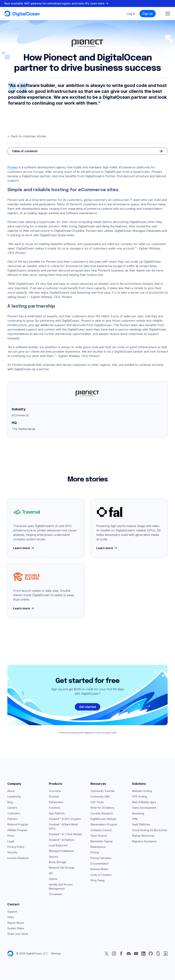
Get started (87, 707)
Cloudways (56, 894)
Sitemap (56, 953)
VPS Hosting (140, 796)
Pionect (13, 167)
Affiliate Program (17, 830)
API (51, 873)
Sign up (148, 14)
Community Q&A (100, 796)
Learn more (24, 548)
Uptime (53, 879)
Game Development (144, 808)
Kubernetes (56, 802)
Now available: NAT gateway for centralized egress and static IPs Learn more (57, 3)
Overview (55, 791)
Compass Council (101, 830)
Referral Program (18, 824)
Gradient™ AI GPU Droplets (65, 819)
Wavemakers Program (104, 824)
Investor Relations (18, 858)
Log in (131, 14)
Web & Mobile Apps (144, 802)
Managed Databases (61, 851)
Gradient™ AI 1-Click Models (66, 834)
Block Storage (58, 862)
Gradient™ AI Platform (62, 840)
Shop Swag (97, 880)
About (11, 791)
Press (11, 836)
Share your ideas (18, 934)
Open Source (99, 836)
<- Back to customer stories (27, 136)
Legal (11, 841)
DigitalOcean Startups (103, 819)
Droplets (54, 796)
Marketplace (98, 847)
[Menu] (168, 14)
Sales (11, 917)
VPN (135, 819)
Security (12, 852)
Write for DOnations (102, 808)
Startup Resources (143, 836)
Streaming (138, 813)
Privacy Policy (16, 847)
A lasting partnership (31, 306)
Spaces (53, 857)
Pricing (95, 852)
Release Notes (99, 869)
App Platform (57, 813)
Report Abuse (16, 923)
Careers (12, 808)
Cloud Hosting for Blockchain (150, 830)
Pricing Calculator (101, 858)
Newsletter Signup (102, 841)
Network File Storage (62, 868)
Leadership (14, 796)
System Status (16, 928)
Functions (55, 808)
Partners (12, 819)
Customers (14, 813)
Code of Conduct (101, 875)
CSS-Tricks (97, 802)
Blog (10, 802)
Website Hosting (142, 791)
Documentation (100, 864)
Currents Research (102, 813)
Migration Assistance (144, 841)
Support (12, 912)
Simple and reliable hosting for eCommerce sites (63, 190)
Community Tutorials (103, 791)
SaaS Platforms (141, 824)
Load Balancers (58, 845)
